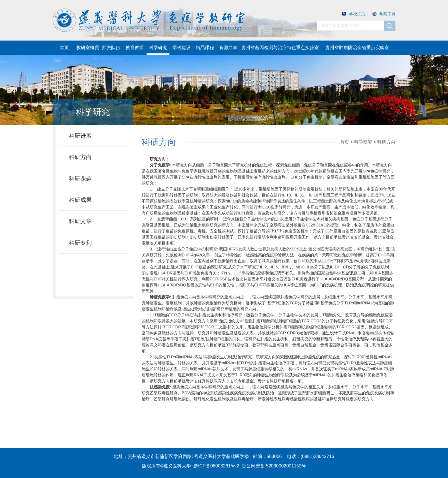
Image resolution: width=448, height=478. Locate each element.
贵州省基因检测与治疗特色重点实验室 (280, 48)
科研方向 (80, 157)
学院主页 (384, 14)
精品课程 (205, 48)
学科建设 (181, 48)
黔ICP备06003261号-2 (216, 466)
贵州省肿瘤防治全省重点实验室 (357, 48)
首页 (64, 48)
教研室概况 (88, 48)
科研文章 (80, 221)
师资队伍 (111, 48)
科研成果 (80, 200)
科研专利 (80, 243)
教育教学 (135, 48)
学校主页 (353, 14)
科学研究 (158, 48)
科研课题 (80, 178)
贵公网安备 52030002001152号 (274, 466)
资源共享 (228, 48)
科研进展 (80, 136)
